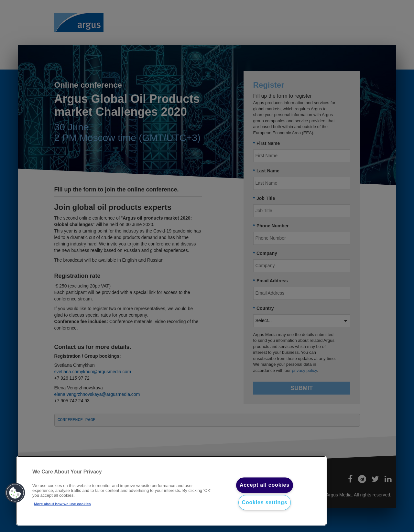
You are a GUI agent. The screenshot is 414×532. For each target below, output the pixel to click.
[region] (171, 491)
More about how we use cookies (62, 504)
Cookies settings (265, 502)
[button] (15, 493)
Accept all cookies (265, 485)
